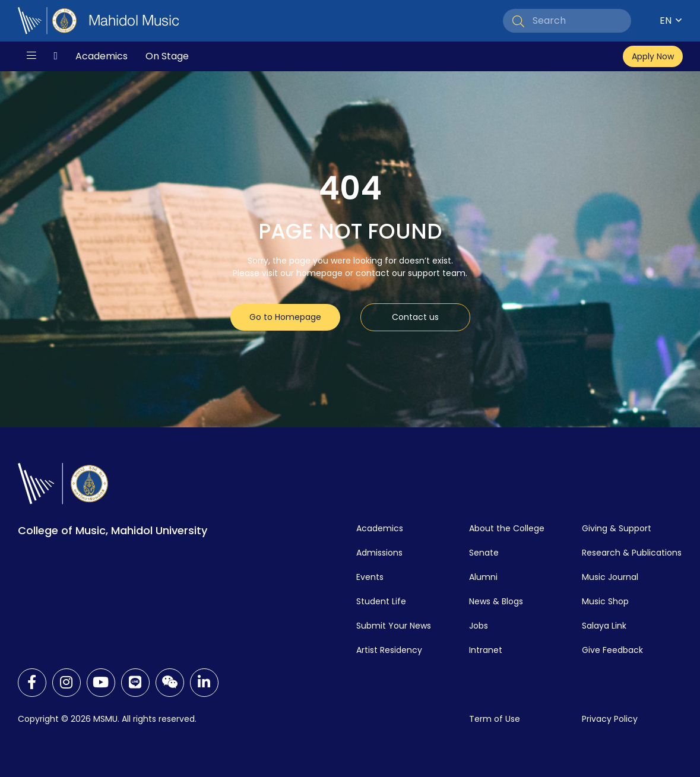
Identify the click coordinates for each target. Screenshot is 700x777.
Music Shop (605, 601)
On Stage (167, 56)
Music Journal (610, 577)
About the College (507, 528)
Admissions (379, 553)
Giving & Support (617, 528)
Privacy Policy (610, 719)
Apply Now (653, 56)
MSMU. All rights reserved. (145, 719)
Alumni (483, 577)
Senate (484, 553)
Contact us (415, 317)
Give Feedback (612, 650)
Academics (102, 56)
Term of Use (495, 719)
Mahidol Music (134, 21)
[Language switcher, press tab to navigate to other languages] (661, 21)
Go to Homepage (285, 317)
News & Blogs (496, 601)
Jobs (479, 626)
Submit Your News (394, 626)
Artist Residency (389, 650)
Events (370, 577)
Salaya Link (604, 626)
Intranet (486, 650)
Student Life (381, 601)
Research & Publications (632, 553)
